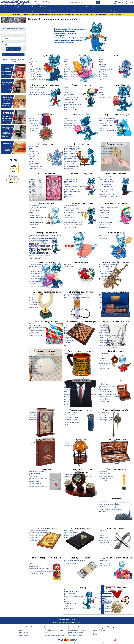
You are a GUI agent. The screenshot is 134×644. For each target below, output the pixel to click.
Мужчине (8, 11)
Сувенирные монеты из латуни (106, 275)
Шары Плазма (102, 511)
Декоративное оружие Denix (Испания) (109, 541)
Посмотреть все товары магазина (13, 55)
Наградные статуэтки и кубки (106, 475)
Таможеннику (67, 226)
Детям (34, 11)
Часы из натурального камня (36, 303)
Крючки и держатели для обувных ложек (109, 419)
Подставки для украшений (106, 391)
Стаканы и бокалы (103, 327)
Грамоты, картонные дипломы (106, 477)
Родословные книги (34, 125)
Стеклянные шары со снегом (36, 222)
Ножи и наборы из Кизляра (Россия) (38, 240)
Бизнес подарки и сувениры (116, 174)
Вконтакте (95, 636)
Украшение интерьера (47, 203)
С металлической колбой (70, 412)
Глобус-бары (67, 442)
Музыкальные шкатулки (105, 390)
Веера (31, 165)
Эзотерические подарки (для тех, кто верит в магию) (77, 186)
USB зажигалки (33, 477)
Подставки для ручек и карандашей (38, 531)
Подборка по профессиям (81, 203)
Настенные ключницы (47, 410)
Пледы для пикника (104, 447)
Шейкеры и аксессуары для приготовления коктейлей (112, 336)
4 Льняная (32, 185)
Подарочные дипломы (105, 237)
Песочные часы (103, 360)
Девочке (101, 60)
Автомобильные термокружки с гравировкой (110, 612)
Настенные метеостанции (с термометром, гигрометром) (78, 478)
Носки (65, 388)
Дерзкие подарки (68, 92)
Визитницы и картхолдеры (106, 179)
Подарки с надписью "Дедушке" (37, 278)
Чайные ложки (33, 360)
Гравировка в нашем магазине (120, 11)
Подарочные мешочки (105, 565)
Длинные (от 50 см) (104, 414)
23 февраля (67, 605)
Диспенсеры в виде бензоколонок (73, 294)
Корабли (31, 212)
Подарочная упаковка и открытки (116, 558)
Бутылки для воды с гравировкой (107, 593)
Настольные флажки (34, 332)
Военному (66, 207)
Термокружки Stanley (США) (36, 249)
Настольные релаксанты (105, 501)
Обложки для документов (36, 167)
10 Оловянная (33, 195)
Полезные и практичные (116, 203)
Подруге (66, 61)
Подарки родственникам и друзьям (38, 271)
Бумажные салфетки (34, 368)
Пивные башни (68, 296)
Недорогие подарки (47, 144)
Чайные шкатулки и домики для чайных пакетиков (112, 398)
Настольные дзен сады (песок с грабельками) (41, 217)
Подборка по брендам (47, 233)
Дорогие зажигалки (69, 163)
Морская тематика (69, 188)
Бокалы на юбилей (34, 120)
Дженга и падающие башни (71, 341)
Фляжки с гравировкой (105, 608)
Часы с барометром (104, 365)
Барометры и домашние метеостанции (108, 130)
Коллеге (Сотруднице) (70, 68)
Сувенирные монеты (34, 152)
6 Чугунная (32, 188)
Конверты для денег (69, 562)
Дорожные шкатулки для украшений (108, 395)
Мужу (30, 58)
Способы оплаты (24, 634)
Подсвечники (33, 227)
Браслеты (31, 148)
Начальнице (67, 70)
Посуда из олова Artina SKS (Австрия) (73, 158)
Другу (31, 60)
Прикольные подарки (81, 85)
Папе (30, 65)
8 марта (66, 607)
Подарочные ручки (69, 536)
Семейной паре (33, 280)
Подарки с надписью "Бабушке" (37, 276)
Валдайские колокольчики (106, 125)
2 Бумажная (32, 181)
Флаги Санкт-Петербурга (35, 325)
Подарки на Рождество (70, 595)
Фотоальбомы (33, 270)
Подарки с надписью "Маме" (36, 273)
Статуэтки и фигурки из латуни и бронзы (109, 276)
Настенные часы (103, 355)
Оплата (89, 7)
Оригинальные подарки (81, 115)
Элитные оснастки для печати (71, 167)
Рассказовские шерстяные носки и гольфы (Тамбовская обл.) (79, 393)
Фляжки (101, 334)
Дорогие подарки (34, 130)
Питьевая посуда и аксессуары (116, 321)
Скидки (81, 233)
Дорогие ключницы (69, 155)
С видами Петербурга (51, 11)
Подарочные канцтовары (81, 528)
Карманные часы (103, 358)
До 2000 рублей (103, 76)
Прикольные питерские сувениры (107, 117)
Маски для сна (33, 158)
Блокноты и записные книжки (36, 536)
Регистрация (129, 7)
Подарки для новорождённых (72, 591)
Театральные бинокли (104, 224)
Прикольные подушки (35, 216)
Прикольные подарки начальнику (72, 104)
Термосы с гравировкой (105, 595)
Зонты (100, 198)
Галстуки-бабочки (68, 398)
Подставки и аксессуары (105, 539)
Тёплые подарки (33, 266)
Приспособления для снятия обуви (108, 417)
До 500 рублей (103, 73)
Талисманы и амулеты (35, 150)
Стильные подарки (69, 122)
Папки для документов (35, 539)
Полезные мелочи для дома (106, 219)
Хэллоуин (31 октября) (70, 593)
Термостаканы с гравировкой (106, 610)
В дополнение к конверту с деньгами (108, 148)
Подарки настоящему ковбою (72, 190)
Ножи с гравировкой (104, 603)
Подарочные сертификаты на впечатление (110, 96)
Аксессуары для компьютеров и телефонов (110, 209)
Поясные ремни (68, 400)
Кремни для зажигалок (35, 485)
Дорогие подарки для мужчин (72, 147)
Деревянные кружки (69, 353)
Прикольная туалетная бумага (71, 106)
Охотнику (66, 185)
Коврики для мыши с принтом (106, 597)
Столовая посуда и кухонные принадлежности (47, 353)
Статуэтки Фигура (103, 191)
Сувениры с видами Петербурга (107, 119)
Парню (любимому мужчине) (36, 70)
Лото (65, 332)
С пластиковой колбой (70, 414)
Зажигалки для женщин (35, 483)
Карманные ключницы (104, 212)
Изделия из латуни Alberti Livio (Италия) (39, 244)
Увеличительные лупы (104, 227)
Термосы (66, 424)
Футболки (66, 385)
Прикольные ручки (34, 534)
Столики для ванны (104, 217)
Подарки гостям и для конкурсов (107, 150)
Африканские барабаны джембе (37, 219)
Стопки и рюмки (103, 329)
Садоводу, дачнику (69, 217)
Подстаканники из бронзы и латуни (108, 270)
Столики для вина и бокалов (71, 162)
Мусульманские (68, 195)
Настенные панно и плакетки (71, 165)
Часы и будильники (116, 351)
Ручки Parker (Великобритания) (107, 195)
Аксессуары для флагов (35, 334)
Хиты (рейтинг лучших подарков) (47, 85)
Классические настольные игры (81, 321)
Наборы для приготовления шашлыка (39, 124)
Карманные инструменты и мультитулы (108, 188)
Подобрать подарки (13, 49)
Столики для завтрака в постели (107, 221)
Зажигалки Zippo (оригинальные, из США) (109, 196)
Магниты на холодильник (36, 168)
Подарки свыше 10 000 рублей (72, 153)
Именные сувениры (116, 233)
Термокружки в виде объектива (72, 423)
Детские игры (102, 65)
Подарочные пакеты (104, 560)
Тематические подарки (81, 174)
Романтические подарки (105, 153)
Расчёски (31, 157)
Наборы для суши (34, 363)
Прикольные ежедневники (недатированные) (41, 532)
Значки (31, 162)
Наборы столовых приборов (36, 358)
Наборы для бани (103, 299)
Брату (30, 63)
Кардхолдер (102, 598)
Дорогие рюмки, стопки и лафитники (73, 160)
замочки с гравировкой (105, 590)
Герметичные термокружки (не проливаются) (75, 416)
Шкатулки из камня (104, 127)
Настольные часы (103, 353)
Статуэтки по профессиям (70, 206)
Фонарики (101, 226)
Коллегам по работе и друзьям (72, 91)
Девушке (66, 60)
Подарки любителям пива (70, 108)
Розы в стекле (67, 265)
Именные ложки (103, 235)
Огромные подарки (69, 103)
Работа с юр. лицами (49, 629)
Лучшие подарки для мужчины (37, 80)
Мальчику (101, 58)
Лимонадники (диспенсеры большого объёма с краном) (78, 298)
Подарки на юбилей (47, 115)
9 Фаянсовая (32, 193)
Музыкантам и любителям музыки (72, 219)
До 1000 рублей (103, 75)
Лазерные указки (33, 155)
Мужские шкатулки (103, 393)
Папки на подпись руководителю (107, 186)
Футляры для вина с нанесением (107, 591)
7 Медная (32, 190)
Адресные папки (33, 537)
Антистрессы (116, 499)
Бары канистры (68, 444)
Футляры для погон (104, 542)
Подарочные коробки (104, 564)
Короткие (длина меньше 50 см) (107, 412)
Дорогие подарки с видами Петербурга (109, 120)
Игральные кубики (69, 337)
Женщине (21, 11)
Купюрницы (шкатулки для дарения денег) (110, 386)
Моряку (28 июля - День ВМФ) (71, 209)
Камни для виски (103, 339)
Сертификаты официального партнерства (54, 636)
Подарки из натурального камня (47, 292)
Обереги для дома (34, 163)
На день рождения (116, 85)
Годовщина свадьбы (47, 174)
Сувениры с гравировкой (116, 587)
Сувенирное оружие (116, 528)
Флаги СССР (32, 329)
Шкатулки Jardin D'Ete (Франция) (37, 252)
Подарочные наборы (116, 292)
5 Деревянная (33, 186)
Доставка (82, 7)
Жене (65, 63)
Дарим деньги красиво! (81, 558)
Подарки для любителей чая (106, 346)
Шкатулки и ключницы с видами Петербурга (110, 396)
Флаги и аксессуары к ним (47, 321)
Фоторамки (32, 268)
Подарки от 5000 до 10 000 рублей (73, 152)
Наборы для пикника (116, 440)
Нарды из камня (33, 304)
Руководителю (33, 61)
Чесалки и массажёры (35, 160)
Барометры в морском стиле (71, 480)
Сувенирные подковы (35, 211)
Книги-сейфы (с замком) (105, 368)
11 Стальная (32, 196)
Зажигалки (47, 469)
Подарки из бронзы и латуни (116, 262)
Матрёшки (32, 563)
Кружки (101, 324)
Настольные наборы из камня (37, 306)
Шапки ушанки (102, 124)
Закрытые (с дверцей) (35, 416)
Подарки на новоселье (35, 265)
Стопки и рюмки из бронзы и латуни (108, 265)
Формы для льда (33, 370)
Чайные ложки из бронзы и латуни (107, 273)
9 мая (65, 598)
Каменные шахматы (34, 308)
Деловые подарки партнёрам (106, 178)
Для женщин (102, 296)
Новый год (67, 602)
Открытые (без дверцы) (35, 417)
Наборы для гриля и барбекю (106, 444)
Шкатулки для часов (104, 385)
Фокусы (66, 96)
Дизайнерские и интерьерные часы (108, 363)
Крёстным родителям (35, 281)
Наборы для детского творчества (107, 63)
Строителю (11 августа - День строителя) (74, 224)
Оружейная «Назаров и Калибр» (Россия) (39, 254)
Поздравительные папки (105, 91)
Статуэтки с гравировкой (105, 607)
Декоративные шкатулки (105, 388)
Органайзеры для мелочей (106, 222)
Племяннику (32, 283)
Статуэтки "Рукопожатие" (105, 185)
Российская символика (70, 176)
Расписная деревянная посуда (81, 351)
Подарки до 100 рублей (35, 153)
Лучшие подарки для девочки (37, 92)
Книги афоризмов (34, 442)
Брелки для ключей (34, 147)
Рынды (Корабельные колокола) (37, 207)
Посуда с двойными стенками (106, 341)
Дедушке (31, 66)
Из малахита (32, 296)
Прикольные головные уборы (71, 383)
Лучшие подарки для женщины (37, 89)
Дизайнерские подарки (70, 120)
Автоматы (101, 532)
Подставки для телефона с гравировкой (109, 602)
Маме (65, 58)
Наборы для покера (104, 308)
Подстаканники (103, 129)
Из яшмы (31, 298)
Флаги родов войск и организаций (38, 327)
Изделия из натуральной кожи (37, 226)
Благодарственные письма (50, 634)
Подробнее (117, 14)
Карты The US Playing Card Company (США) (40, 255)
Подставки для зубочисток (36, 367)
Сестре (66, 65)
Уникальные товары (69, 124)
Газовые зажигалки (34, 475)
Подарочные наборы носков (106, 298)
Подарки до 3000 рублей (35, 76)
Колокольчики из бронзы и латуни (107, 268)
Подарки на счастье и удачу (71, 181)
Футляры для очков (104, 211)
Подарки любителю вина (70, 109)
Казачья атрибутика (104, 537)
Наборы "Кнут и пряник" (105, 301)
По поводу (81, 587)
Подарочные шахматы (70, 168)
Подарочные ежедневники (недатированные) (76, 534)
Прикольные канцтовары (47, 528)
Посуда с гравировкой (105, 605)
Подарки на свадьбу (116, 144)
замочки (66, 80)
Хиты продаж (86, 11)
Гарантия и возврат (24, 632)
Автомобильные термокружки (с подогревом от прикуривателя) (80, 421)
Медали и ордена (103, 239)
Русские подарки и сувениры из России (47, 559)
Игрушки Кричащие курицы (71, 99)
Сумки (100, 216)
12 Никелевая (33, 198)
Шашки (66, 325)
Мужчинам (67, 87)
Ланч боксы (32, 361)
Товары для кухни (34, 356)
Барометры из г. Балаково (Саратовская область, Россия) (78, 476)
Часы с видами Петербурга (106, 362)
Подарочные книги (47, 440)
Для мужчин (102, 294)
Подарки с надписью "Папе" (36, 275)
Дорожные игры (68, 336)
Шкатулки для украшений (105, 383)
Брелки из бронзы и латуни (106, 278)
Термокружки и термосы (81, 410)
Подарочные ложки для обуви (116, 410)
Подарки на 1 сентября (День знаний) (73, 597)
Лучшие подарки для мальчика (37, 91)
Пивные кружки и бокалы (105, 331)
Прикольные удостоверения (106, 480)
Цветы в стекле (103, 193)
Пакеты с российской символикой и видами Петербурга (43, 572)
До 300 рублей (103, 71)
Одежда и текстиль (81, 381)
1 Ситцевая (32, 179)
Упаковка (71, 629)
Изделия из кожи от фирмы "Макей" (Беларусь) (76, 157)
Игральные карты (68, 329)
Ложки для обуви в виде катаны (107, 416)
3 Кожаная (32, 183)
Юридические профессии (70, 221)
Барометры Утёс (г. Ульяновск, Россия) (39, 247)
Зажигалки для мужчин (35, 482)
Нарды (66, 327)
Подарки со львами (69, 196)
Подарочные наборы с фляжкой (107, 303)
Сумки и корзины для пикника (106, 445)
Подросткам (102, 66)
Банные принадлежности (70, 390)
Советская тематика (69, 178)
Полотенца (67, 391)
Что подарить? (69, 11)
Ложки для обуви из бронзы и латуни (108, 271)
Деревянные (32, 412)
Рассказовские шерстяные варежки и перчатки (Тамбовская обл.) (80, 395)
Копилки (101, 80)
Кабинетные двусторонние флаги (38, 331)
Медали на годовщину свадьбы (37, 178)
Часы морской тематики (105, 367)
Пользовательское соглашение (76, 631)
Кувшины (101, 337)
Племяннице (32, 285)
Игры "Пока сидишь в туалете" (71, 94)
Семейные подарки (47, 262)
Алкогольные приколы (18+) (71, 101)
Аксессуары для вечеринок (71, 98)
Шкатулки (116, 381)
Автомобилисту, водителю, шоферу (73, 222)
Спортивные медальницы (105, 70)
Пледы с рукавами (69, 396)
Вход (124, 7)
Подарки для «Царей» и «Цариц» (72, 191)
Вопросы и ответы (24, 636)
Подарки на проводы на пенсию (72, 590)
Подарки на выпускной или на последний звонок (76, 600)
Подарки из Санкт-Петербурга (116, 115)
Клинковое (102, 531)
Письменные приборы (69, 531)
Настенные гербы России (105, 183)
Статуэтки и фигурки (34, 206)
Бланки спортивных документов (37, 541)
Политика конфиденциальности (76, 632)
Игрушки (101, 61)
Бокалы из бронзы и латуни (106, 266)
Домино (66, 334)
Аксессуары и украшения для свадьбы (109, 152)
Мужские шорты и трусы (70, 386)
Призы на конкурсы (34, 127)
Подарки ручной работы (70, 127)
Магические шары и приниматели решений (109, 504)
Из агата (31, 299)
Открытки (101, 562)
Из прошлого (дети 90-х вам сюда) (73, 179)
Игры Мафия (67, 339)
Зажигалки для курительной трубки (38, 478)
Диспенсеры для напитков (81, 292)
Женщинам (67, 89)
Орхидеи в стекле (68, 266)
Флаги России (33, 324)
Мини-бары (81, 440)
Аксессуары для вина (104, 306)
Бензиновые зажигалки (35, 473)
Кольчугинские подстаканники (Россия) (39, 245)
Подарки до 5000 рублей (35, 78)
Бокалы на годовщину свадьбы (37, 176)
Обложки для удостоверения (106, 600)
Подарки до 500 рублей (35, 71)
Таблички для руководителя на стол (108, 176)
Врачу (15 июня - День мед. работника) (74, 212)
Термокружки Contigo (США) (71, 417)
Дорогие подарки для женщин (72, 148)
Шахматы (66, 324)
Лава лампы (102, 506)
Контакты (96, 7)
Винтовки (101, 534)
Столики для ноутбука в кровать (107, 214)
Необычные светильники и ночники (38, 209)
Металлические (33, 414)
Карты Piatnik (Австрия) (35, 257)
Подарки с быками (69, 198)
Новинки (101, 11)
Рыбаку (66, 183)
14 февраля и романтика (70, 603)
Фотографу (67, 216)
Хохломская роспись (34, 250)
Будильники (102, 357)
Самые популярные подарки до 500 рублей (40, 94)
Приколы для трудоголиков (106, 190)
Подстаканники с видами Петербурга (108, 122)
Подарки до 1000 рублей (35, 73)
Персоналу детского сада (70, 214)
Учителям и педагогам (70, 211)
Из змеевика (32, 294)
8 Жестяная (32, 191)
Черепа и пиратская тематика (71, 193)
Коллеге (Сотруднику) (35, 68)
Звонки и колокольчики (35, 221)
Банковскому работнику (70, 227)
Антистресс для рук (104, 503)
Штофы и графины (103, 332)
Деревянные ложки (34, 565)
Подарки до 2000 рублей (35, 75)
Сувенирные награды (104, 98)
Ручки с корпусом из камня (36, 301)
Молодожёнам (103, 147)
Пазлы (100, 68)
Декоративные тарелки (35, 365)
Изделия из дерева (34, 224)
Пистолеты (102, 536)
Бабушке (66, 66)
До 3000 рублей (103, 78)
